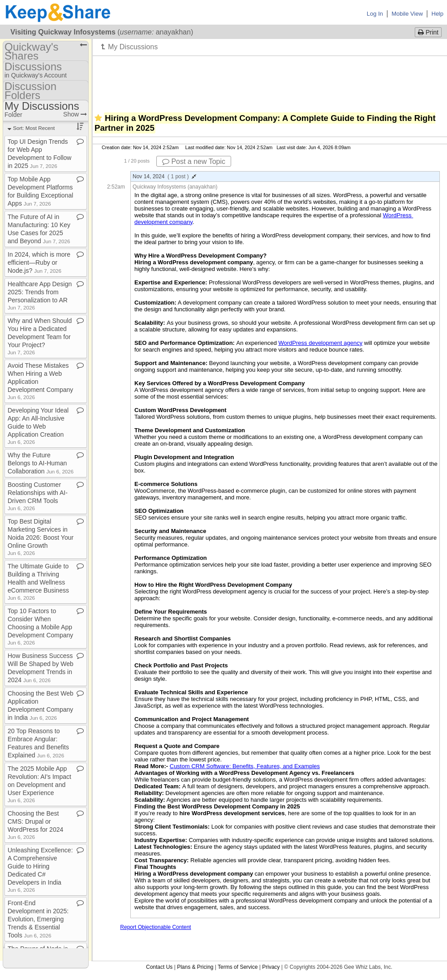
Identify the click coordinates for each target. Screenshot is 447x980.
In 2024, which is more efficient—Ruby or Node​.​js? (39, 262)
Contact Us (159, 967)
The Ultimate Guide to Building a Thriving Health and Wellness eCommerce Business (38, 582)
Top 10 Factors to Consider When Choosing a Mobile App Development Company (40, 626)
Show (75, 114)
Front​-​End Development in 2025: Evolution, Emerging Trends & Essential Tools (38, 919)
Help (437, 14)
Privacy (271, 967)
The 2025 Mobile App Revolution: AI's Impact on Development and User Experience (39, 784)
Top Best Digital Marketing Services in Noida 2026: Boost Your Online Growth (41, 537)
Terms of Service (238, 967)
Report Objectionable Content (155, 927)
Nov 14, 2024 (164, 176)
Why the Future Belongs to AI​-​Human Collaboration (41, 463)
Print (428, 32)
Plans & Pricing (195, 967)
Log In (375, 14)
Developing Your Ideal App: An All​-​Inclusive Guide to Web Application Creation (38, 426)
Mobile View (407, 14)
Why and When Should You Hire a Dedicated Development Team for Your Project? (40, 336)
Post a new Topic (194, 161)
